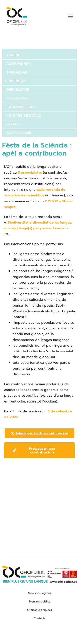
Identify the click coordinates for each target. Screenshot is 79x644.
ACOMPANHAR (19, 64)
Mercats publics (40, 602)
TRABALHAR (17, 72)
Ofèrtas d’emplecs (39, 610)
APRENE (13, 55)
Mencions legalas (39, 593)
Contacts (40, 618)
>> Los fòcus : (18, 98)
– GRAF (13, 124)
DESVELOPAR (18, 90)
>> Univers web (19, 133)
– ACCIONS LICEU (21, 107)
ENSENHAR (16, 81)
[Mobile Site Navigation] (70, 16)
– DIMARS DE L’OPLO (24, 116)
